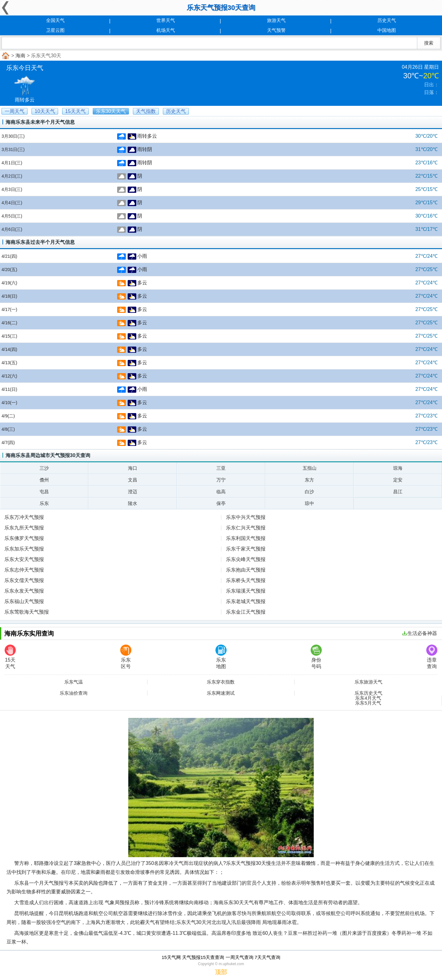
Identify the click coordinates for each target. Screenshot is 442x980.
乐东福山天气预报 (24, 601)
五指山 (310, 468)
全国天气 (55, 20)
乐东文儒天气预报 (24, 580)
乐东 (44, 503)
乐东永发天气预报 (24, 591)
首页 (5, 56)
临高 (221, 492)
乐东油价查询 (74, 693)
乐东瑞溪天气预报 (246, 591)
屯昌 (44, 492)
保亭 (221, 503)
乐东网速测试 (221, 693)
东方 (309, 480)
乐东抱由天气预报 (246, 570)
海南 (20, 56)
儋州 (44, 480)
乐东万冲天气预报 (24, 517)
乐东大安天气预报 (24, 559)
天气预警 (276, 30)
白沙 (309, 492)
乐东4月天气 (368, 698)
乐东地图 (221, 657)
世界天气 (166, 20)
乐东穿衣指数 (221, 682)
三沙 (44, 468)
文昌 (133, 480)
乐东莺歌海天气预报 (27, 612)
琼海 (398, 468)
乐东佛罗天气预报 (24, 538)
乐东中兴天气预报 (246, 517)
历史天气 (387, 20)
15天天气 (10, 657)
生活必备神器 (420, 633)
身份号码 (316, 657)
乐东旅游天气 (368, 682)
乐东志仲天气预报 (24, 570)
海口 (133, 468)
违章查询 (432, 657)
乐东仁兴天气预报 (246, 528)
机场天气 (166, 30)
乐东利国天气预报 (246, 538)
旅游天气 (276, 20)
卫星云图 (55, 30)
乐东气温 (74, 682)
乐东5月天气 (368, 703)
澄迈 (133, 492)
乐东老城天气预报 (246, 601)
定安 (398, 480)
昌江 (398, 492)
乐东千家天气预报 (246, 549)
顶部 (221, 972)
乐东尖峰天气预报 (246, 559)
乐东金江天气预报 (246, 612)
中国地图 (387, 30)
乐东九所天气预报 (24, 528)
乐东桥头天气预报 (246, 580)
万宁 (221, 480)
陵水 (133, 503)
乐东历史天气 (368, 693)
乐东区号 (126, 657)
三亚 (221, 468)
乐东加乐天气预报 (24, 549)
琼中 (309, 503)
